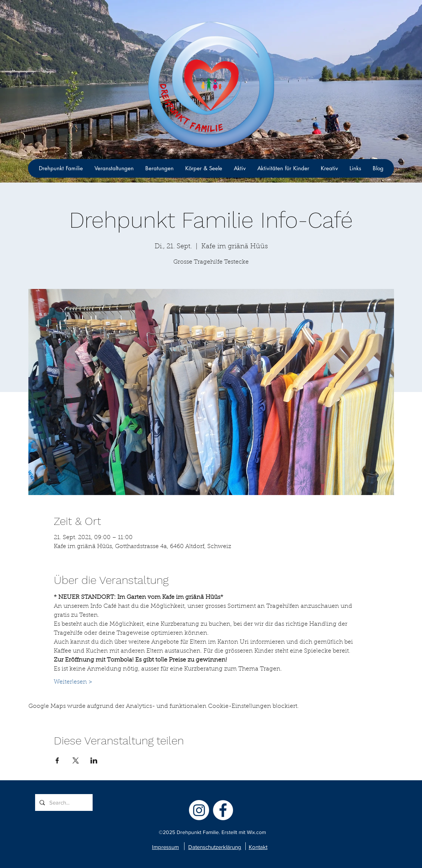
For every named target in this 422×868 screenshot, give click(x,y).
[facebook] (223, 810)
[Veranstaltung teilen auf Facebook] (57, 760)
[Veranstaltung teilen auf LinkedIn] (94, 760)
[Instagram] (199, 810)
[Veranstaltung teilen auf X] (76, 760)
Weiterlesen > (73, 682)
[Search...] (63, 802)
